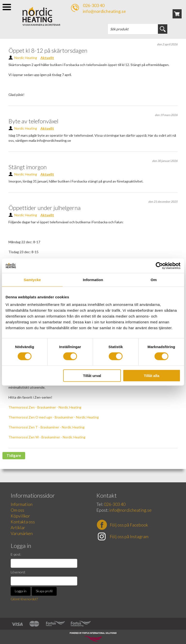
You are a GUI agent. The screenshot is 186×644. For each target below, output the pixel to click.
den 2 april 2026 (167, 44)
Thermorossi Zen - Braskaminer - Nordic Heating (45, 407)
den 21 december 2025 (163, 202)
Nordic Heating (26, 58)
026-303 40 (94, 5)
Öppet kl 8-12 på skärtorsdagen (48, 50)
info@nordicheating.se (104, 11)
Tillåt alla (152, 376)
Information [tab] (93, 280)
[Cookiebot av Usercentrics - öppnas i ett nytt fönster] (159, 266)
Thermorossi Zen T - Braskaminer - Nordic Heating (46, 427)
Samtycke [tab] (32, 280)
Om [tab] (154, 280)
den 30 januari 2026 (165, 161)
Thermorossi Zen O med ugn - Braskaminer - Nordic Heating (54, 417)
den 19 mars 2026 (166, 115)
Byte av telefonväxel (33, 121)
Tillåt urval (92, 376)
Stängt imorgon (28, 167)
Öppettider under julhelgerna (45, 208)
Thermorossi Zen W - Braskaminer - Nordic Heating (47, 437)
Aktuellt (47, 58)
